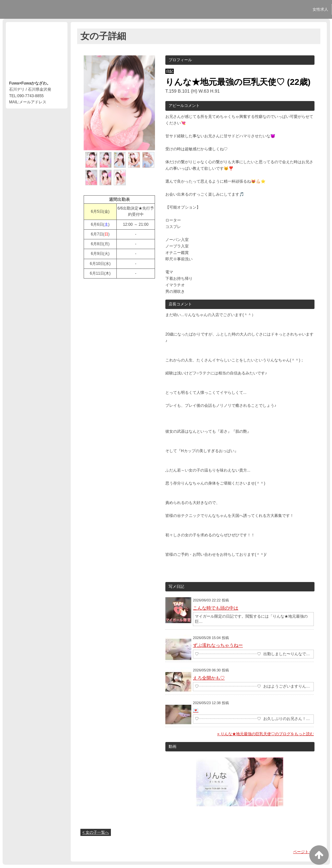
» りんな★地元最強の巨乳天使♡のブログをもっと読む (266, 734)
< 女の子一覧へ (96, 832)
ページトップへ (307, 852)
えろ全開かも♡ (209, 678)
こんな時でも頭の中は (216, 608)
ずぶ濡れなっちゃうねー (218, 645)
